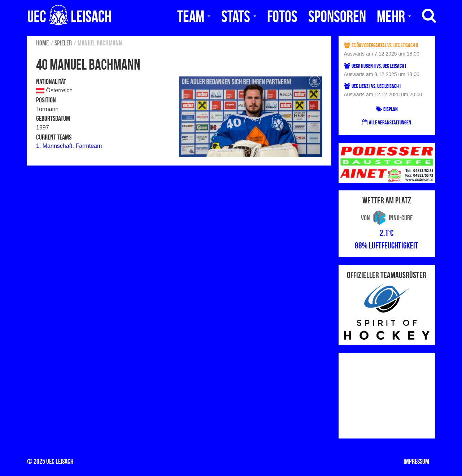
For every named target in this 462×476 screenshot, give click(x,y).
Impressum (416, 461)
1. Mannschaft (54, 146)
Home (42, 43)
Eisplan (387, 109)
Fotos (282, 16)
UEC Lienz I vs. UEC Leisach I (372, 86)
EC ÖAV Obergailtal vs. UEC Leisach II (381, 45)
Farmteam (89, 146)
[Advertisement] (387, 395)
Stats (239, 16)
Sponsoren (337, 16)
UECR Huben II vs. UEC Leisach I (375, 66)
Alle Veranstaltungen (387, 122)
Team (194, 16)
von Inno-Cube (387, 218)
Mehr (394, 16)
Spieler (63, 43)
